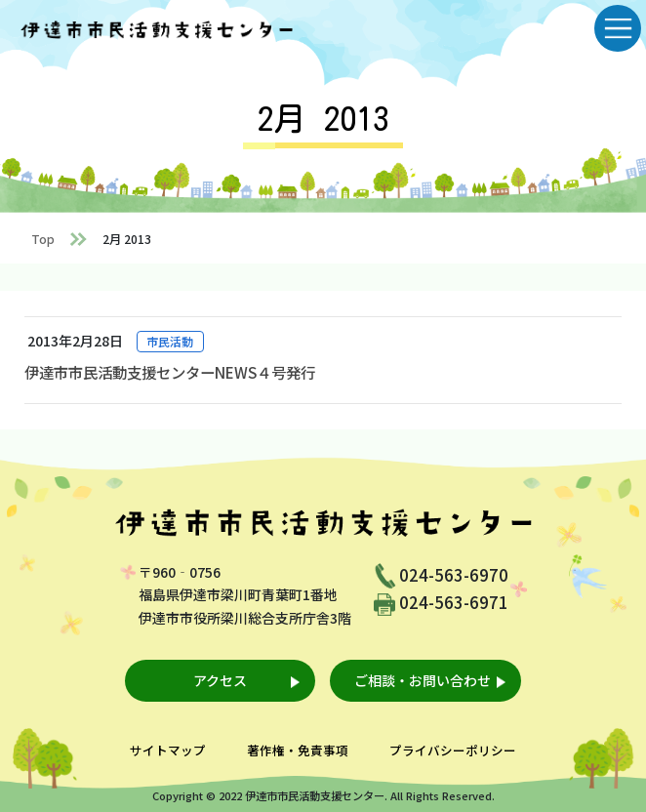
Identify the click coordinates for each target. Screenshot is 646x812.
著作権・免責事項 (298, 750)
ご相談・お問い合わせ (423, 680)
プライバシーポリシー (453, 750)
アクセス (220, 680)
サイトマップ (168, 750)
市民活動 (170, 341)
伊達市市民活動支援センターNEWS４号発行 (170, 372)
